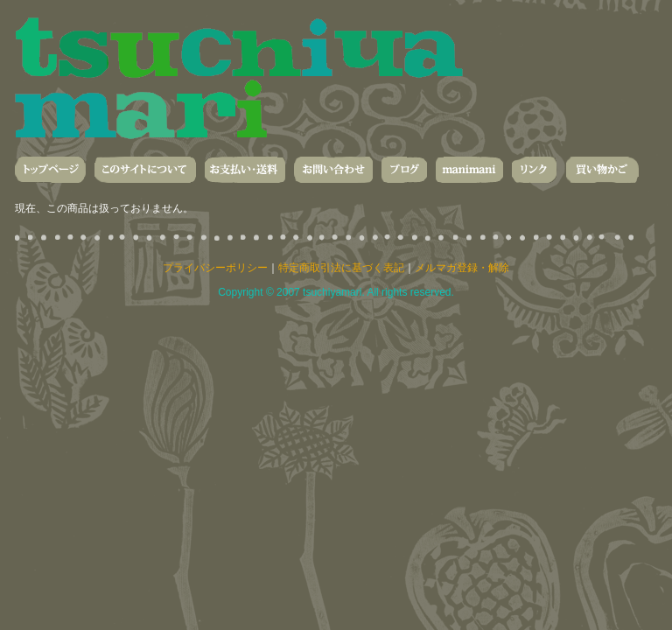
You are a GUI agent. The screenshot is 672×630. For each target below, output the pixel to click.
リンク (534, 170)
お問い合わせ (333, 170)
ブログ (404, 170)
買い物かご (602, 170)
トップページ (50, 170)
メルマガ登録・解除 (462, 268)
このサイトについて (145, 170)
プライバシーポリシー (215, 268)
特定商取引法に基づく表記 (341, 268)
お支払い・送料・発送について (245, 170)
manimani (469, 170)
